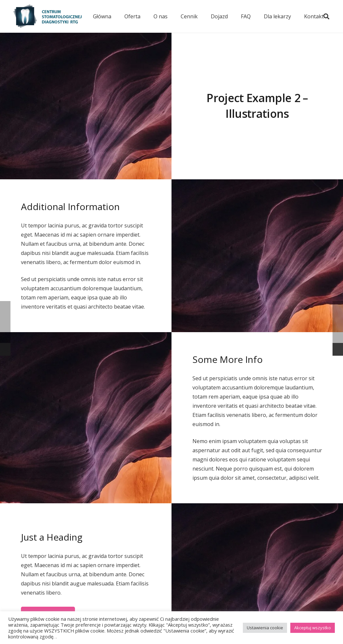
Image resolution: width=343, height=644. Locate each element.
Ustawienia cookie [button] (265, 628)
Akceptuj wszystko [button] (313, 628)
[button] (326, 16)
